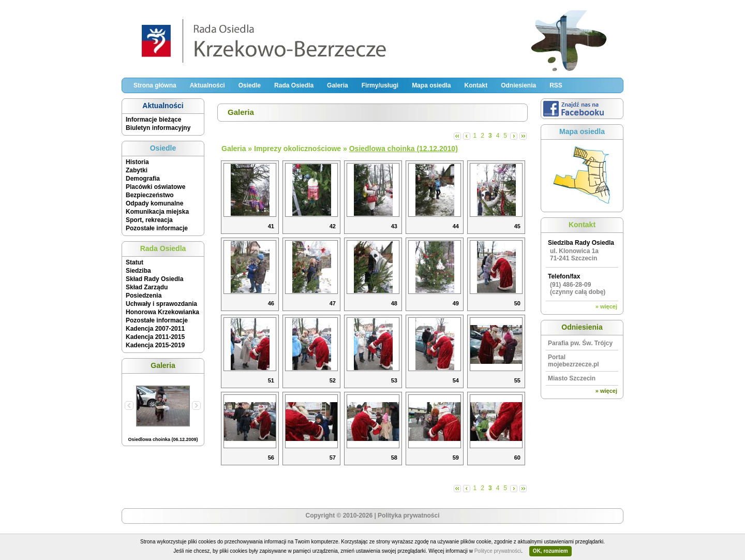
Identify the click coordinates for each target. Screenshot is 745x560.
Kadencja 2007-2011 (155, 329)
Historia (137, 162)
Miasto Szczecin (572, 378)
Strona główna (155, 85)
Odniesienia (518, 85)
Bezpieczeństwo (150, 195)
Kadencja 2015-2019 (155, 345)
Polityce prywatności (498, 551)
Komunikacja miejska (157, 212)
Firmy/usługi (380, 85)
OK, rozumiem (550, 551)
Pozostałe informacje (157, 228)
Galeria (338, 85)
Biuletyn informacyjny (158, 128)
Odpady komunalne (154, 203)
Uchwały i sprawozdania (161, 304)
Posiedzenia (144, 296)
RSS (556, 85)
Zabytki (137, 170)
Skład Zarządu (147, 287)
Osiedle (250, 85)
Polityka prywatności (408, 515)
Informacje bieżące (153, 120)
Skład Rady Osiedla (154, 279)
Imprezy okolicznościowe (297, 149)
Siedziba (138, 271)
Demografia (143, 179)
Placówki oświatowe (155, 187)
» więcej (606, 306)
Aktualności (207, 85)
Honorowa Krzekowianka (162, 312)
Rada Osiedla (294, 85)
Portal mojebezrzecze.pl (573, 361)
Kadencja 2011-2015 (155, 337)
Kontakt (476, 85)
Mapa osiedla (431, 85)
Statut (135, 262)
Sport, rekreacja (149, 220)
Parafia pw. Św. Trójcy (580, 343)
